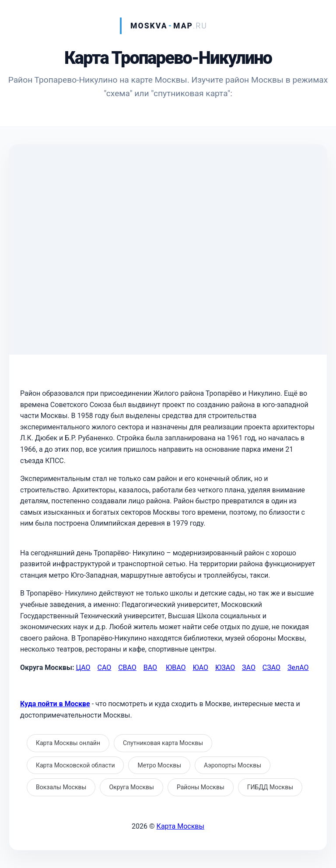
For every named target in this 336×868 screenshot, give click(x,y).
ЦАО (83, 668)
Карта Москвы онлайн (68, 743)
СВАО (127, 668)
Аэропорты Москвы (233, 765)
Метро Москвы (159, 765)
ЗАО (249, 668)
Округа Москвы (131, 787)
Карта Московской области (75, 765)
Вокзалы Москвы (61, 787)
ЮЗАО (225, 668)
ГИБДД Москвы (270, 787)
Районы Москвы (201, 787)
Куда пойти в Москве (55, 704)
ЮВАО (176, 668)
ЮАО (200, 668)
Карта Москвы (180, 826)
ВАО (150, 668)
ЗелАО (298, 668)
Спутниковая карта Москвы (163, 743)
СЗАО (271, 668)
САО (104, 668)
